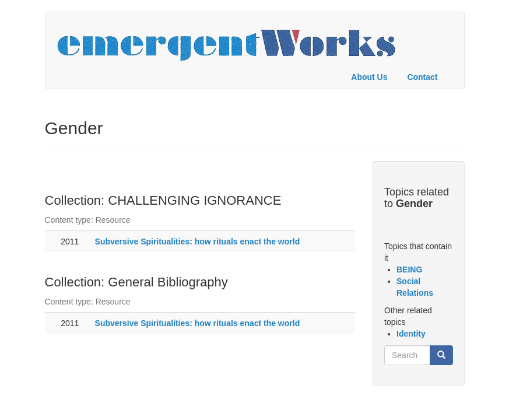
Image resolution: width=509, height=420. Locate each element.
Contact (422, 77)
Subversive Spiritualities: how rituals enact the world (198, 242)
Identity (411, 334)
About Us (369, 77)
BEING (409, 269)
